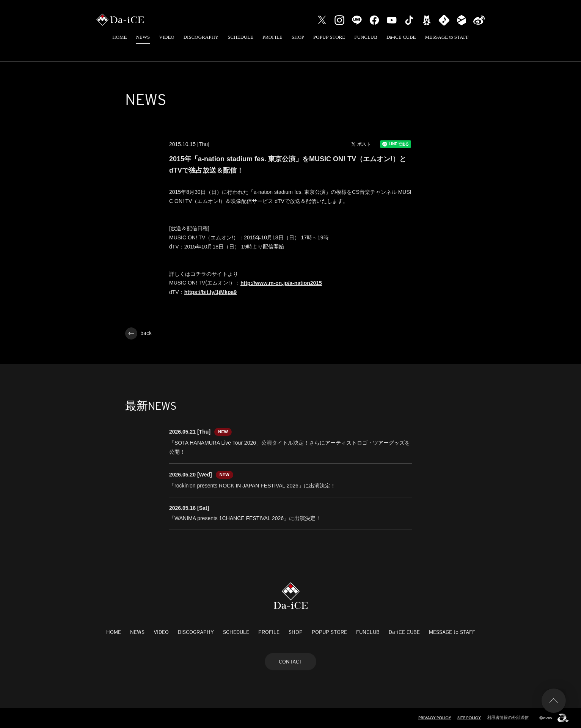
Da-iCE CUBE (401, 37)
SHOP (298, 37)
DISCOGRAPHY (201, 37)
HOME (119, 37)
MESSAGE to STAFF (447, 37)
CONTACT (290, 662)
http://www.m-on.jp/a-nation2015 (281, 283)
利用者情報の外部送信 (508, 717)
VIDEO (166, 37)
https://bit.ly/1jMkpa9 (210, 292)
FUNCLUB (366, 37)
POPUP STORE (329, 37)
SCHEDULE (240, 37)
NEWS (143, 37)
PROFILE (272, 37)
